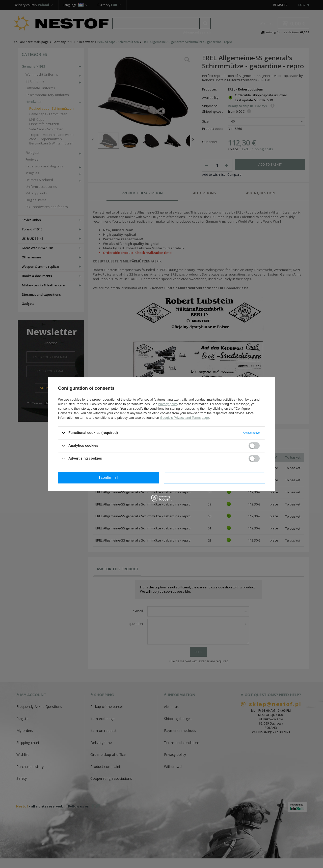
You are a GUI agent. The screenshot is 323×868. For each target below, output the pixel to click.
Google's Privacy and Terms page (184, 418)
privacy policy (168, 404)
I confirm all (214, 477)
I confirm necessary (109, 477)
